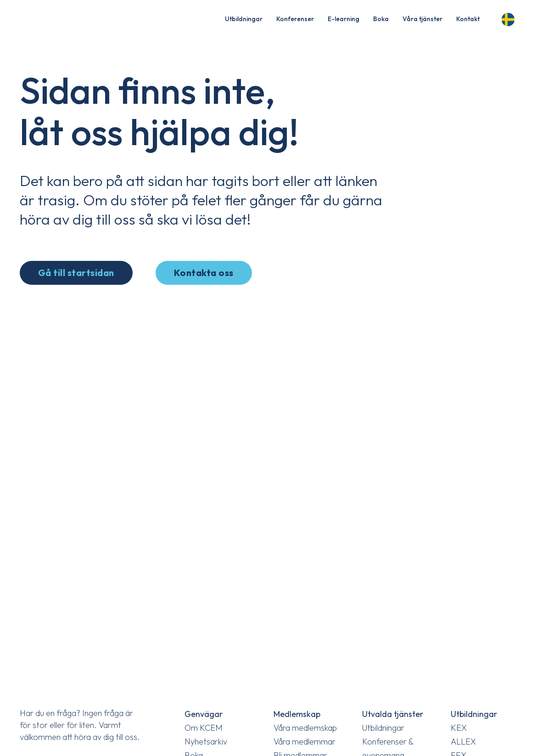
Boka (381, 19)
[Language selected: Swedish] (511, 18)
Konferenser (295, 19)
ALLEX (463, 742)
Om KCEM (204, 728)
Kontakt (468, 19)
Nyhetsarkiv (206, 742)
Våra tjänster (422, 19)
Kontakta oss (204, 273)
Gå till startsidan (76, 273)
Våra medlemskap (305, 728)
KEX (459, 728)
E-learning (344, 19)
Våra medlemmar (305, 742)
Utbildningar (244, 19)
